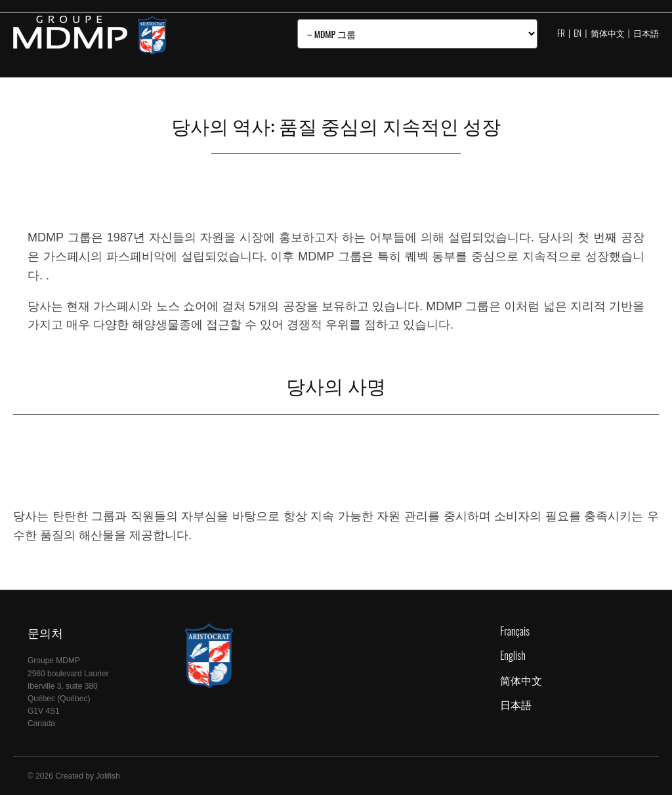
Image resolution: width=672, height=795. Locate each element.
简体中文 (608, 33)
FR (561, 33)
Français (515, 631)
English (513, 655)
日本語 (646, 33)
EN (577, 33)
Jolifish (108, 776)
